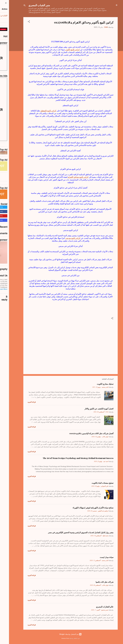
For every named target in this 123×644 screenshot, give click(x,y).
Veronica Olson (56, 638)
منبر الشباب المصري (30, 5)
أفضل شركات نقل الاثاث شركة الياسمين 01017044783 (82, 433)
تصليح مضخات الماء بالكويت (94, 483)
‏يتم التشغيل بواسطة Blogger (61, 634)
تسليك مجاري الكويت (96, 384)
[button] (20, 22)
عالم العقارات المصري (96, 607)
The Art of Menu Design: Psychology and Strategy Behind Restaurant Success (69, 458)
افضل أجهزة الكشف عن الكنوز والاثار (90, 409)
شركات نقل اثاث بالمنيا (96, 582)
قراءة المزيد (23, 402)
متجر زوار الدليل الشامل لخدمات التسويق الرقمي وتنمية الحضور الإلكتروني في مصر (72, 532)
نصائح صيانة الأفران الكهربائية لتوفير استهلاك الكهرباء (84, 508)
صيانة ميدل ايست (98, 557)
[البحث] (16, 6)
